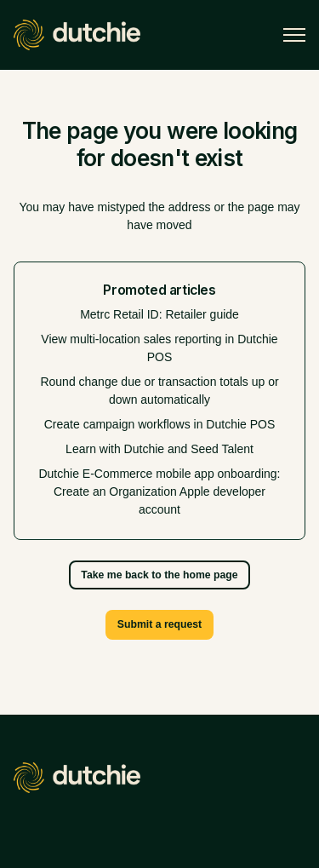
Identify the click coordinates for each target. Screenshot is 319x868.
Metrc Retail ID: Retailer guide (159, 314)
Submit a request (159, 624)
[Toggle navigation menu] (294, 35)
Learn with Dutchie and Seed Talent (159, 449)
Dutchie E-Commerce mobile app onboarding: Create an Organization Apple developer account (159, 491)
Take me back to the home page (159, 575)
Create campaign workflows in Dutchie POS (160, 424)
